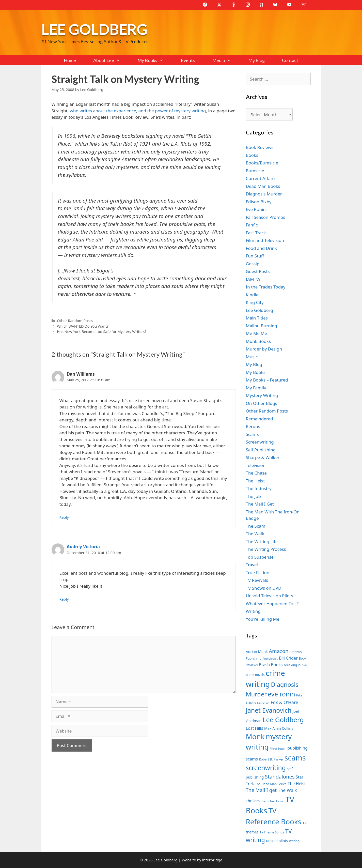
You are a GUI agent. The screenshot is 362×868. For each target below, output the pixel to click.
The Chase (256, 473)
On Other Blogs (262, 403)
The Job (253, 496)
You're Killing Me (263, 619)
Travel (252, 565)
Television (256, 465)
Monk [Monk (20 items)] (255, 736)
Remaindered (259, 419)
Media (226, 60)
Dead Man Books (263, 186)
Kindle (252, 295)
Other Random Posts (75, 321)
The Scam (256, 526)
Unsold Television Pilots (270, 596)
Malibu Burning (262, 326)
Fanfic (252, 225)
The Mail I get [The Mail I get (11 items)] (261, 790)
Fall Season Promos (266, 217)
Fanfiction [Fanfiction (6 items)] (263, 703)
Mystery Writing (262, 395)
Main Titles (257, 318)
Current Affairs (261, 178)
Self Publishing (261, 450)
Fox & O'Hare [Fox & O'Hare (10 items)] (284, 702)
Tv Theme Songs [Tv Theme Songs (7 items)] (272, 832)
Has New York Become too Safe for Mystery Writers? (102, 332)
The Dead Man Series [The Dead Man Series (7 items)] (271, 784)
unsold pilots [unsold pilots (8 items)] (277, 841)
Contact (290, 60)
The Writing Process (266, 549)
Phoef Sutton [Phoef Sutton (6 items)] (278, 749)
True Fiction (258, 573)
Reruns (253, 426)
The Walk (255, 534)
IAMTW (253, 279)
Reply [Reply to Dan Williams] (64, 517)
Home (70, 60)
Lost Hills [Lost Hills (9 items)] (255, 728)
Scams (252, 434)
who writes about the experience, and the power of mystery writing (138, 111)
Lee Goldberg (94, 29)
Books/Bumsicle (262, 163)
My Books (155, 60)
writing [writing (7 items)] (294, 841)
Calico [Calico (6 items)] (306, 665)
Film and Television (265, 240)
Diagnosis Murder (264, 194)
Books (252, 155)
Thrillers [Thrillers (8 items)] (253, 801)
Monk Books (258, 341)
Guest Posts (258, 271)
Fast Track (256, 233)
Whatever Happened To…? (272, 604)
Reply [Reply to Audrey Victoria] (64, 599)
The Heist (255, 481)
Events (188, 60)
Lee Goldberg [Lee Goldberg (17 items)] (283, 720)
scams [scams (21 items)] (295, 758)
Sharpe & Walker (263, 457)
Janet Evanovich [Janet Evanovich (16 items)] (269, 710)
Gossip (253, 264)
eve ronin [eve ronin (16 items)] (281, 694)
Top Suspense (260, 557)
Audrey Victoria (83, 547)
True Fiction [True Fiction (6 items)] (277, 801)
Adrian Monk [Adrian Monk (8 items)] (257, 652)
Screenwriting (260, 442)
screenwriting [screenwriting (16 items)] (266, 768)
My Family (256, 388)
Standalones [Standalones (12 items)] (280, 776)
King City (255, 302)
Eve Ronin (256, 209)
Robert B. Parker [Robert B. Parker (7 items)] (271, 759)
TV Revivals (257, 580)
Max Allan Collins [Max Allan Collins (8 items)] (279, 728)
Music (252, 357)
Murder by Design (264, 349)
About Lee (111, 60)
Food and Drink (262, 248)
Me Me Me (257, 333)
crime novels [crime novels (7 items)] (255, 675)
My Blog (256, 60)
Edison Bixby (259, 202)
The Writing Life (262, 542)
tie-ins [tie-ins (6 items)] (265, 801)
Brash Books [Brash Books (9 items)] (271, 665)
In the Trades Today (266, 287)
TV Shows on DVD (264, 588)
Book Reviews (260, 147)
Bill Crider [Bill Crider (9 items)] (288, 658)
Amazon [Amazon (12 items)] (279, 651)
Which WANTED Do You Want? (83, 326)
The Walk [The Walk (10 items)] (287, 790)
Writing (253, 611)
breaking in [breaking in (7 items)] (292, 665)
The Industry (259, 488)
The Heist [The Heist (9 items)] (297, 784)
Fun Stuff (255, 256)
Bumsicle (255, 171)
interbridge (212, 860)
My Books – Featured (267, 380)
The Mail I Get (260, 504)
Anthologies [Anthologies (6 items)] (270, 659)
